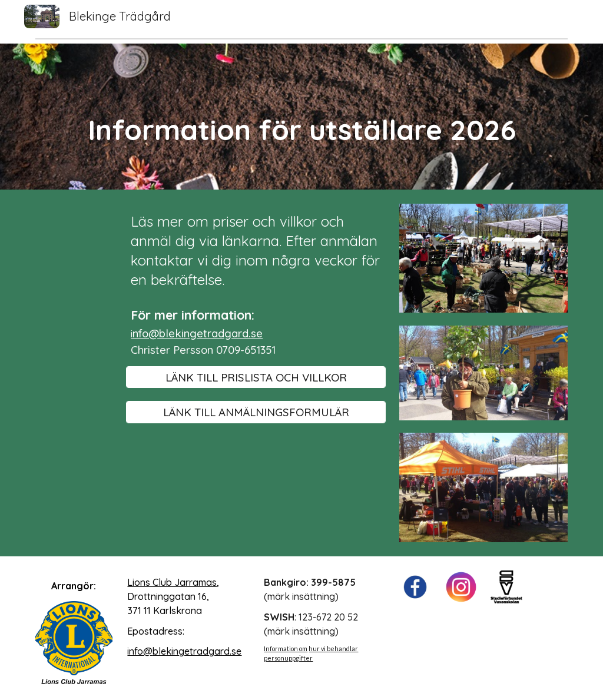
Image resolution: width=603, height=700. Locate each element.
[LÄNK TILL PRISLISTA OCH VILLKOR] (256, 377)
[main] (302, 117)
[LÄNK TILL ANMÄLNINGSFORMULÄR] (256, 412)
